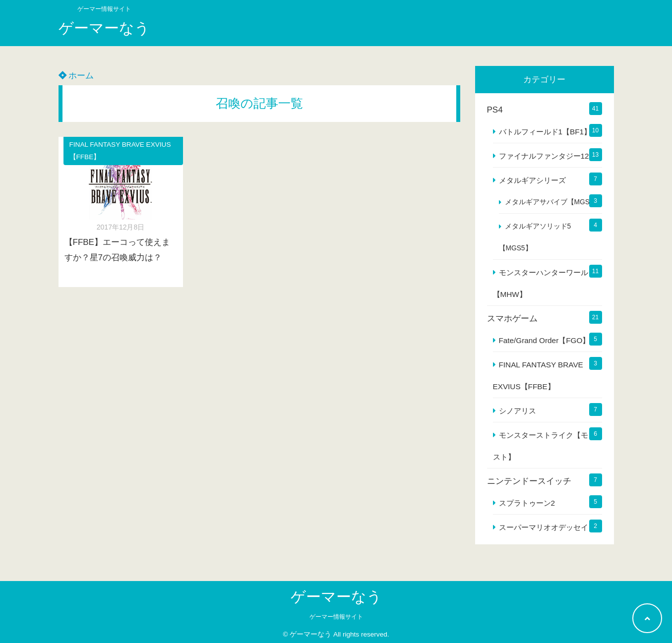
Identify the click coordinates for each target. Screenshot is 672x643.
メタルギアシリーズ (532, 180)
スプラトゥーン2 (527, 503)
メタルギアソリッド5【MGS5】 (535, 237)
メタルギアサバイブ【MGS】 (551, 202)
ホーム (76, 76)
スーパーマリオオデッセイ (544, 527)
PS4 (495, 110)
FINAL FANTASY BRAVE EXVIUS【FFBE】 (120, 151)
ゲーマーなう (104, 28)
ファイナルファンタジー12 (544, 156)
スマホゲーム (512, 319)
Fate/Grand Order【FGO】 (545, 340)
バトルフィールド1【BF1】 (545, 132)
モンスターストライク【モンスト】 (544, 446)
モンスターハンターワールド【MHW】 (544, 283)
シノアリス (518, 411)
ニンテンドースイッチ (529, 481)
